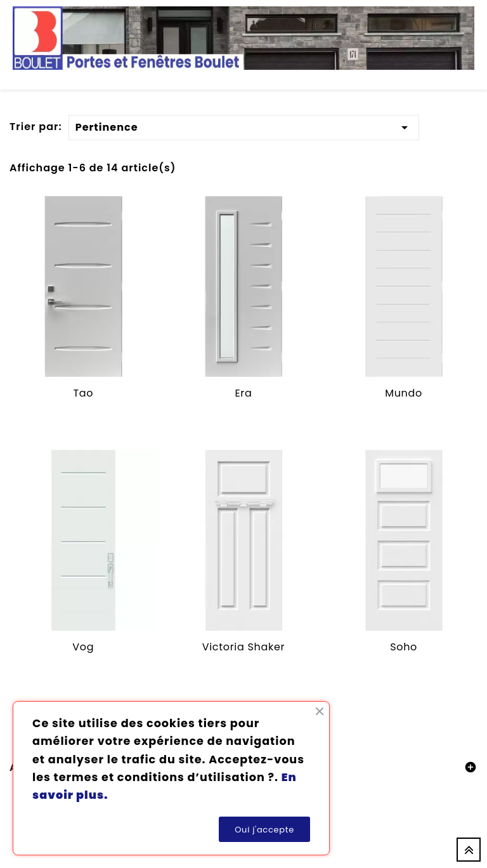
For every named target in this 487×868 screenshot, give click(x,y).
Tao (83, 393)
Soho (404, 647)
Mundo (404, 393)
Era (243, 393)
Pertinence (244, 125)
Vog (83, 647)
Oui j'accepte (264, 830)
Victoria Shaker (244, 647)
